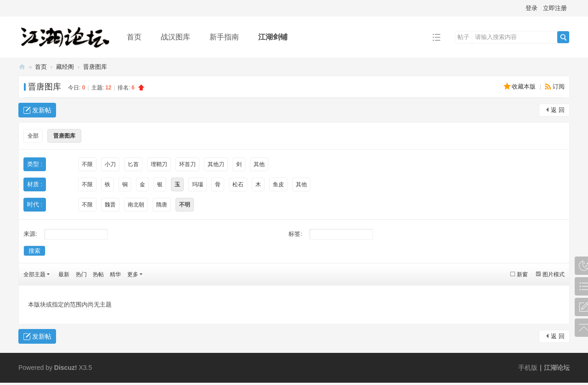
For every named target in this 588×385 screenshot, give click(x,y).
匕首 (133, 164)
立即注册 (555, 8)
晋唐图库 (95, 67)
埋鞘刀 (159, 164)
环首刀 (187, 164)
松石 (238, 184)
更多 (133, 274)
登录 (531, 8)
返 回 (558, 110)
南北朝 (136, 205)
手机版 (528, 368)
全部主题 (34, 274)
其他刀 (216, 164)
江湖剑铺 (273, 37)
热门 (81, 274)
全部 (33, 136)
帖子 (464, 37)
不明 (185, 205)
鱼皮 (278, 184)
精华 (115, 274)
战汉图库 (175, 37)
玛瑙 (198, 184)
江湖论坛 (22, 67)
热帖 (98, 274)
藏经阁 (65, 67)
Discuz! (66, 368)
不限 (87, 164)
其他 (259, 164)
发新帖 (42, 110)
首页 (134, 37)
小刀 (110, 164)
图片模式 (554, 274)
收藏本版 (525, 86)
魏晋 (110, 205)
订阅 (559, 86)
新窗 (522, 274)
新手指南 (224, 37)
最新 (64, 274)
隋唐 (162, 205)
